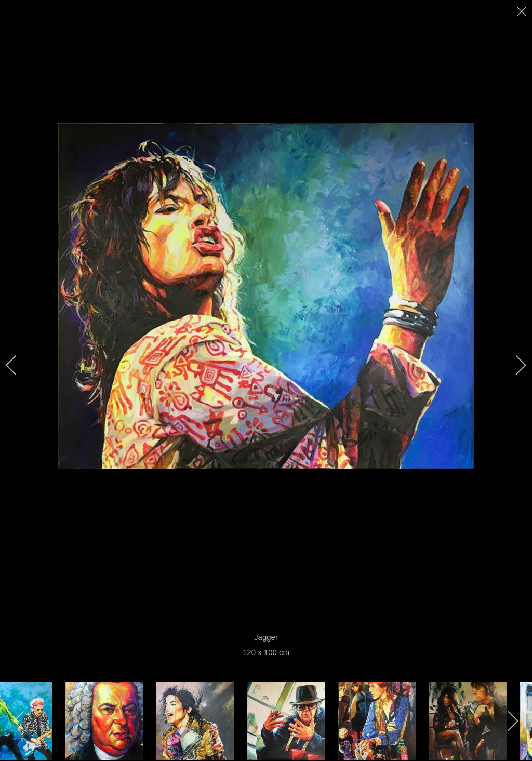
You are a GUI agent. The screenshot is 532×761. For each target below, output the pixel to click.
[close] (523, 11)
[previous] (18, 365)
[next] (514, 365)
